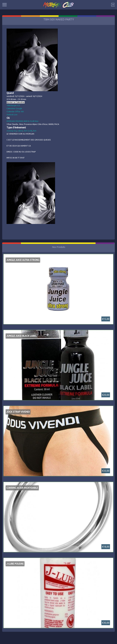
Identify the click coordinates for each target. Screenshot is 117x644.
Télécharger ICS (13, 105)
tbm (35, 131)
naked (20, 131)
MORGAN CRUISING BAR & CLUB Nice (22, 121)
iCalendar (11, 111)
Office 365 (19, 111)
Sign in (113, 5)
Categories (4, 5)
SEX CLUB (28, 131)
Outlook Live (12, 115)
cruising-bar (12, 131)
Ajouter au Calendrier (16, 102)
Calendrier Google (14, 108)
